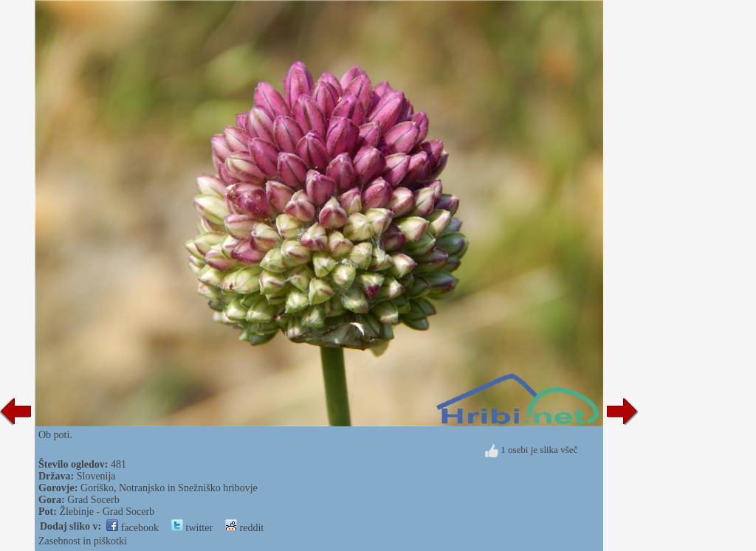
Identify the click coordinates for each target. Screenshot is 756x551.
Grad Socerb (93, 500)
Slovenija (96, 476)
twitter (192, 528)
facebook (133, 528)
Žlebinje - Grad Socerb (107, 512)
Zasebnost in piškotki (83, 541)
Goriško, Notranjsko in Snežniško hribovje (169, 488)
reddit (244, 528)
